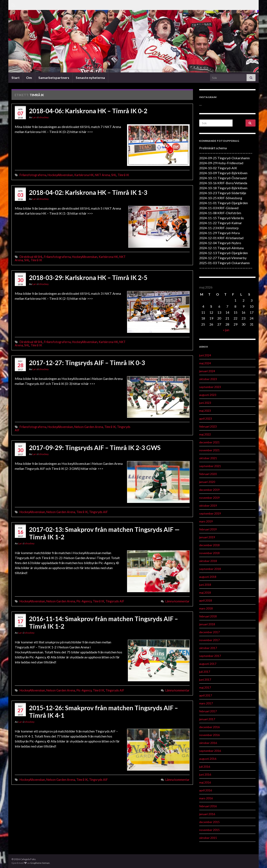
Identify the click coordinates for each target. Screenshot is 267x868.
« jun (226, 330)
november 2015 (209, 830)
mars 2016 (206, 798)
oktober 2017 (208, 648)
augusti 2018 (208, 577)
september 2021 (210, 466)
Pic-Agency (84, 601)
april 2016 (206, 790)
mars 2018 (206, 608)
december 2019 (209, 490)
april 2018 (206, 600)
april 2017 (206, 695)
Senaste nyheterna (90, 78)
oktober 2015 (208, 838)
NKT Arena (102, 175)
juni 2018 (205, 585)
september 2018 (210, 569)
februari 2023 (208, 426)
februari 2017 (208, 711)
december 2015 (209, 822)
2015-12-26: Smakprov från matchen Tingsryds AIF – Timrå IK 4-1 (103, 711)
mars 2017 (206, 703)
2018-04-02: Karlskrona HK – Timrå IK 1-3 (88, 192)
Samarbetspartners (54, 78)
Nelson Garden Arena (89, 427)
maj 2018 (205, 593)
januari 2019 (207, 537)
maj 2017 (205, 687)
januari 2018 (207, 624)
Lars (35, 117)
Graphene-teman (40, 863)
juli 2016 (205, 767)
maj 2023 (205, 411)
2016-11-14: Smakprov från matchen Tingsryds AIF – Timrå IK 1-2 (103, 622)
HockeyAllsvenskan (60, 175)
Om (29, 78)
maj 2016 (205, 782)
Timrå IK (123, 175)
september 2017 (210, 656)
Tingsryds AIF (98, 512)
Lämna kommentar (178, 601)
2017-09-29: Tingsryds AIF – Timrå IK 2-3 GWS (95, 448)
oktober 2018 (208, 561)
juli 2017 (205, 672)
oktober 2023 (208, 379)
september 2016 (210, 751)
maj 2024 (205, 363)
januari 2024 (207, 371)
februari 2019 (208, 529)
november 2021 (209, 450)
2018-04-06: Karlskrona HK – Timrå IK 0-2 (88, 111)
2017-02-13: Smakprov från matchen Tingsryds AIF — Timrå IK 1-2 (104, 533)
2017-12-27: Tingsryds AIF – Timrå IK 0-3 (87, 363)
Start (16, 78)
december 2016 (209, 727)
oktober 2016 (208, 743)
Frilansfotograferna (33, 175)
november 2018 (209, 553)
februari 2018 (208, 616)
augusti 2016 (208, 759)
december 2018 (209, 545)
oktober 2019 (208, 506)
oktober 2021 (208, 458)
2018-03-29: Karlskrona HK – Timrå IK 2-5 (88, 277)
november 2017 (209, 640)
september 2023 (210, 387)
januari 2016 (207, 814)
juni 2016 (205, 774)
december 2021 (209, 442)
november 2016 (209, 735)
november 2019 (209, 498)
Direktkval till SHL (31, 257)
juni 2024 (205, 355)
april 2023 (206, 418)
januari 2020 (207, 482)
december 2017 (209, 632)
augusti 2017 (208, 664)
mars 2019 (206, 521)
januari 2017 (207, 719)
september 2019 (210, 513)
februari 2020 (208, 474)
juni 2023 (205, 403)
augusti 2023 (208, 395)
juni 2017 (205, 680)
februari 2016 (208, 806)
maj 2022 (205, 434)
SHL (114, 175)
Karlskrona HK (84, 175)
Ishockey (44, 117)
